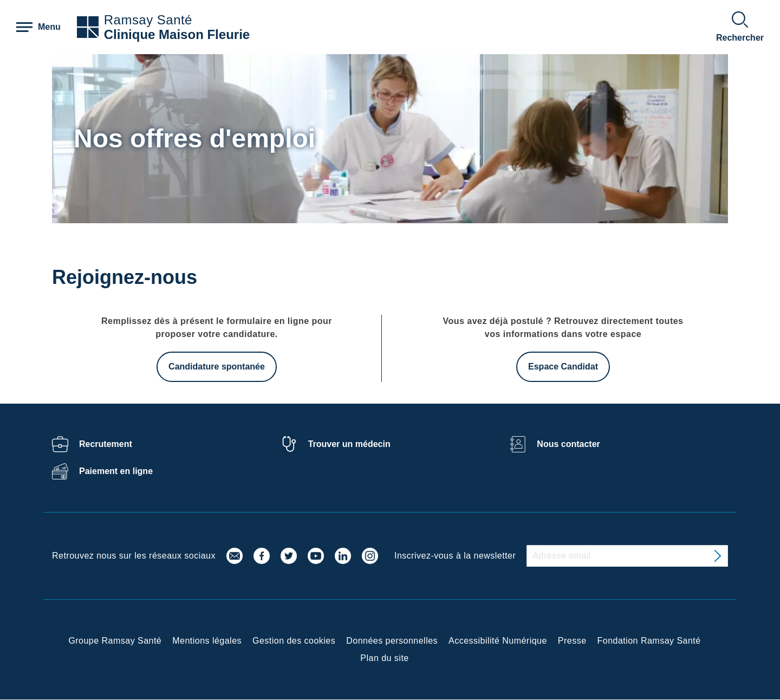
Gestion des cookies (294, 641)
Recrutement (106, 444)
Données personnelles (392, 641)
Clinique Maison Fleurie (177, 34)
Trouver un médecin (349, 444)
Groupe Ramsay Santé (115, 641)
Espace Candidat (563, 367)
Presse (572, 641)
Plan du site (384, 658)
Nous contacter (568, 444)
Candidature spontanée (217, 367)
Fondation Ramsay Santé (649, 641)
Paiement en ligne (116, 471)
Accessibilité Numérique (498, 641)
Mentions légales (207, 641)
